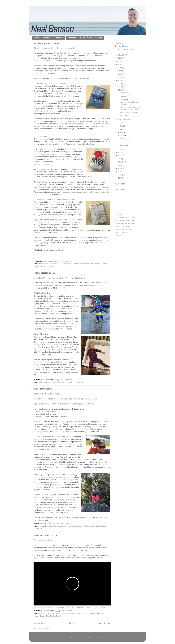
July (122, 126)
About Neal (48, 38)
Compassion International (125, 221)
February (123, 142)
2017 (120, 87)
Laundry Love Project (123, 226)
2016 (120, 90)
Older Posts (104, 623)
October (123, 99)
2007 (120, 175)
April (122, 136)
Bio (91, 38)
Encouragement (77, 264)
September (124, 120)
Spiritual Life (38, 529)
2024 (120, 64)
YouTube (119, 235)
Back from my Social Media (47, 394)
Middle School (89, 264)
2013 (120, 156)
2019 (120, 80)
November (124, 96)
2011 (120, 162)
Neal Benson (123, 46)
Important (79, 613)
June (122, 129)
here (94, 404)
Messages (72, 38)
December (124, 93)
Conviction (57, 613)
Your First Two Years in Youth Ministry (51, 83)
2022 (120, 71)
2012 (120, 159)
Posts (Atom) (48, 628)
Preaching (100, 613)
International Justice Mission (126, 223)
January (123, 145)
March (122, 139)
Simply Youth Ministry (123, 229)
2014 (120, 152)
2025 (120, 61)
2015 (120, 149)
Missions (60, 38)
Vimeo (102, 607)
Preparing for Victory (44, 540)
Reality (44, 266)
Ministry (98, 264)
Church (50, 613)
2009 (120, 168)
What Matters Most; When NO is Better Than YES (56, 200)
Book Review (44, 264)
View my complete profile (125, 49)
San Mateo (96, 526)
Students (50, 266)
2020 (120, 77)
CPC (59, 264)
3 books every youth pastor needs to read (54, 48)
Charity (42, 526)
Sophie (103, 526)
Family (54, 382)
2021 (120, 74)
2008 (120, 172)
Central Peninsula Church (86, 607)
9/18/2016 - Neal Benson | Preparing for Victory (52, 607)
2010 (120, 165)
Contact (99, 38)
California (53, 264)
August (123, 123)
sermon (36, 616)
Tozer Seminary (121, 232)
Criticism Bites (41, 136)
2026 (120, 58)
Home (36, 38)
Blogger (101, 638)
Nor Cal (66, 382)
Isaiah (60, 382)
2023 (120, 68)
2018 (120, 84)
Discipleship (66, 264)
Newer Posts (40, 623)
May (122, 132)
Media (83, 38)
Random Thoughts (76, 382)
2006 (120, 178)
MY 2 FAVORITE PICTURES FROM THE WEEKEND (59, 278)
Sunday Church (55, 616)
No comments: (67, 261)
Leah (75, 526)
